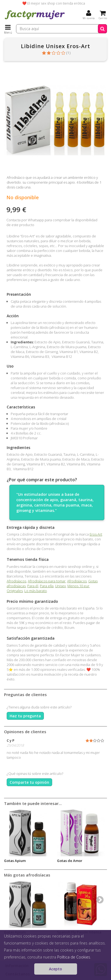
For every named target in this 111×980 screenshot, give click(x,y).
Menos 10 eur (78, 586)
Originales (15, 591)
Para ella (47, 586)
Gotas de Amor (70, 861)
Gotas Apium (15, 861)
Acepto (55, 969)
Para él (33, 586)
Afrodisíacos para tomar (47, 581)
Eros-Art (96, 534)
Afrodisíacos (16, 581)
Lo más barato (36, 591)
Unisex (60, 586)
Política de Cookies (74, 957)
